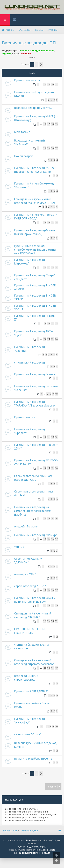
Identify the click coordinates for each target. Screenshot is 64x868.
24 (45, 84)
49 (45, 668)
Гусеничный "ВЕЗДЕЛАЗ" (31, 691)
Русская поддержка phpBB (32, 847)
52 (45, 621)
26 (52, 84)
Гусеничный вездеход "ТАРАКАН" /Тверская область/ (35, 404)
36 (52, 148)
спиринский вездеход (30, 362)
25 (48, 84)
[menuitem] (15, 20)
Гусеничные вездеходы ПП (29, 43)
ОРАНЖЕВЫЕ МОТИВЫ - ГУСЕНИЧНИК (30, 631)
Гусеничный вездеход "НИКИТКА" (30, 721)
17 (48, 124)
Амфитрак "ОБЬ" (25, 574)
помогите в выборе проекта (33, 759)
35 (48, 148)
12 (52, 267)
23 (45, 339)
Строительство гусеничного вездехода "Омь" (33, 478)
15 (45, 222)
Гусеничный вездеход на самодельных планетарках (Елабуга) (32, 511)
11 (48, 267)
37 (56, 148)
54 (52, 621)
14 (48, 468)
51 (52, 668)
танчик (19, 547)
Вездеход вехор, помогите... (33, 108)
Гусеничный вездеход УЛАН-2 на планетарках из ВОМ (35, 600)
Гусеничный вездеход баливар (35, 374)
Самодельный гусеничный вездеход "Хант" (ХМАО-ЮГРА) (35, 201)
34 (45, 148)
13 (56, 267)
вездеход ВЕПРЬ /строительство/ (26, 678)
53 (48, 621)
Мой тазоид (22, 132)
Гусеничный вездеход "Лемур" (36, 535)
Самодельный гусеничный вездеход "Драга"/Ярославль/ (34, 662)
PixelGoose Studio (46, 850)
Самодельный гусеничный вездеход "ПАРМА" (33, 615)
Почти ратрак (23, 156)
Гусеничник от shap (28, 80)
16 (45, 124)
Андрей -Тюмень (26, 526)
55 (56, 621)
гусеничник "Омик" (28, 734)
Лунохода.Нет (9, 830)
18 (52, 124)
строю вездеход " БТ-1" (30, 586)
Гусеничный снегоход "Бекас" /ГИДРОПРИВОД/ (35, 217)
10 (45, 267)
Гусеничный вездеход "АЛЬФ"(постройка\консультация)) (35, 170)
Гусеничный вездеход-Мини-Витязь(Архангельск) (35, 232)
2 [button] (37, 64)
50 (48, 668)
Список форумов (29, 830)
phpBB (28, 840)
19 (56, 124)
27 (56, 84)
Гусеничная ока (25, 417)
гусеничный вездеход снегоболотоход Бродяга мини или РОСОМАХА (35, 250)
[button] (41, 65)
